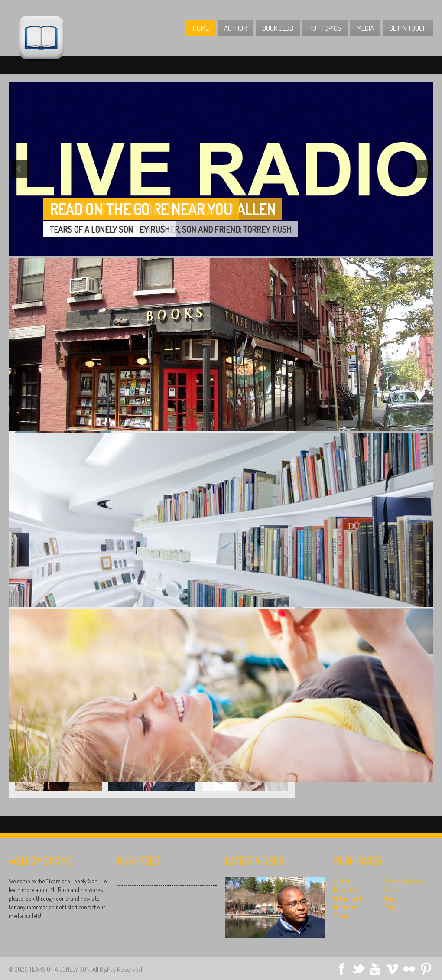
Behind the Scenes (405, 881)
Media (365, 28)
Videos (341, 916)
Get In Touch (408, 28)
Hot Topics (325, 28)
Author (236, 28)
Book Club (278, 28)
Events (391, 890)
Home (201, 28)
